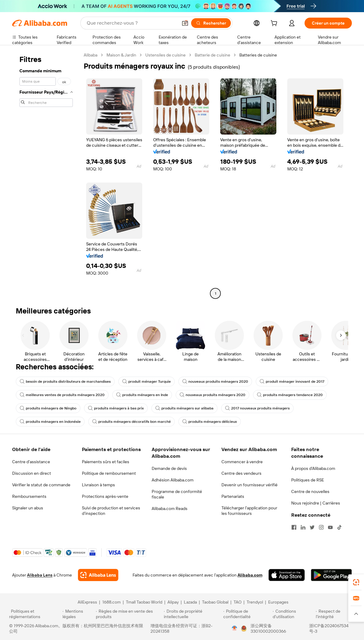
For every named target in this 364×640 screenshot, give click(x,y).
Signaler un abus (28, 508)
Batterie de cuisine (212, 55)
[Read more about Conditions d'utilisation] (293, 614)
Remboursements (29, 496)
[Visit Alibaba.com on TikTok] (339, 527)
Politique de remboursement (109, 473)
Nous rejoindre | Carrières (316, 503)
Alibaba (91, 55)
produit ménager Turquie (147, 382)
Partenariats (233, 496)
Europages (278, 602)
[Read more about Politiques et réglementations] (35, 614)
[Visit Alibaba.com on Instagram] (321, 527)
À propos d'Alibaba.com (313, 468)
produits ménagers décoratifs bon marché (131, 422)
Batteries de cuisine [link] (258, 55)
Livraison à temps (98, 485)
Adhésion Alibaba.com (173, 480)
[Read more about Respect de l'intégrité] (335, 614)
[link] (356, 582)
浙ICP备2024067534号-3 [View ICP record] (329, 628)
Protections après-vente (105, 496)
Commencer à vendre (242, 462)
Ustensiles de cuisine (165, 55)
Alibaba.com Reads (170, 508)
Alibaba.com (250, 575)
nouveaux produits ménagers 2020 (215, 382)
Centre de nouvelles (310, 491)
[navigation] (46, 175)
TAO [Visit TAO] (238, 602)
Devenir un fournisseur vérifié (249, 485)
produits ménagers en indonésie (50, 422)
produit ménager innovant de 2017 (292, 382)
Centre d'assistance (31, 462)
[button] (185, 23)
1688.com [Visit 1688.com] (111, 602)
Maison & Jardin (121, 55)
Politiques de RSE (308, 480)
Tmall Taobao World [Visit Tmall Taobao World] (144, 602)
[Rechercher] (211, 23)
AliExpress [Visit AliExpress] (87, 602)
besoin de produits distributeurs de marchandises (65, 382)
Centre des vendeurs (241, 473)
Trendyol (255, 602)
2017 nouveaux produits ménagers (257, 408)
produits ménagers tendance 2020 (290, 395)
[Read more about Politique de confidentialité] (247, 614)
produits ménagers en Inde (142, 395)
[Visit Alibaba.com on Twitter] (312, 527)
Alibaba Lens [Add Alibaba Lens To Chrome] (40, 575)
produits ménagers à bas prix (116, 408)
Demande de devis (169, 468)
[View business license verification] (234, 628)
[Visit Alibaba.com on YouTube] (330, 527)
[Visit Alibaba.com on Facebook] (294, 527)
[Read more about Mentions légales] (78, 614)
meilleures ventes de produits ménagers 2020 (62, 395)
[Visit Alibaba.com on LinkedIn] (303, 527)
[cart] (275, 24)
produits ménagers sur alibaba (184, 408)
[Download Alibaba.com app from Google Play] (331, 575)
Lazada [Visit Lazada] (190, 602)
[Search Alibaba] (132, 23)
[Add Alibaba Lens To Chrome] (98, 575)
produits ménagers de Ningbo (48, 408)
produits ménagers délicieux (210, 422)
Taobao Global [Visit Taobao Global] (215, 602)
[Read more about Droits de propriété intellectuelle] (193, 614)
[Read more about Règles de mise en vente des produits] (129, 614)
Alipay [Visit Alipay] (173, 602)
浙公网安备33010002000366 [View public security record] (268, 628)
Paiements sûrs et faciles (106, 462)
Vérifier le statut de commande (41, 485)
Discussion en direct (32, 473)
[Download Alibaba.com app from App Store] (287, 575)
